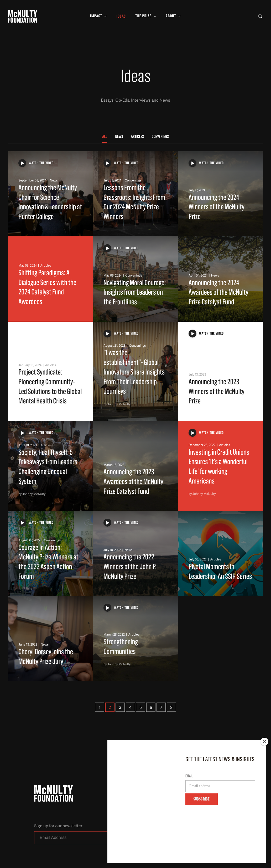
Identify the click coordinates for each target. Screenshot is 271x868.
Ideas (121, 17)
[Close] (264, 777)
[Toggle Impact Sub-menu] (98, 16)
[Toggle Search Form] (260, 17)
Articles (137, 137)
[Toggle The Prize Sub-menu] (146, 16)
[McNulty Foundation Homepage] (23, 17)
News (119, 137)
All (105, 137)
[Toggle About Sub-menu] (173, 16)
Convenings (160, 137)
